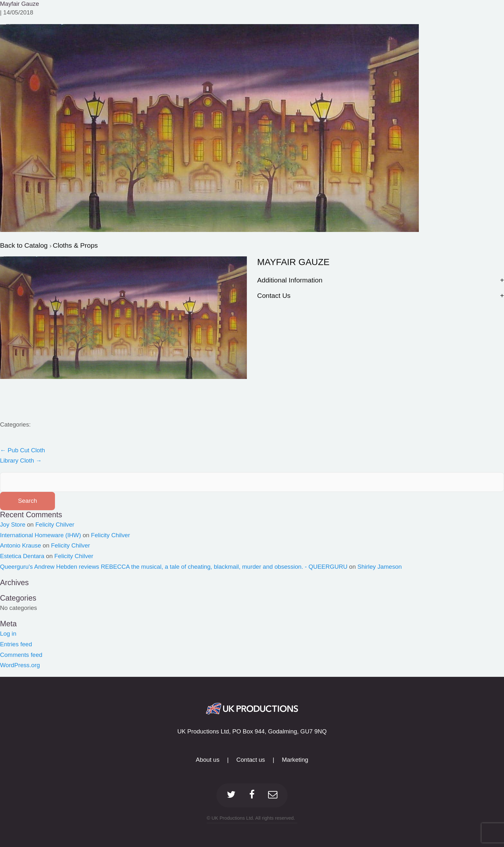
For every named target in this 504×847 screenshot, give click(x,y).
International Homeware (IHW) (40, 535)
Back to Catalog (25, 245)
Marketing (295, 760)
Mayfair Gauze (19, 4)
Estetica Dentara (22, 556)
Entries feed (16, 644)
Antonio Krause (21, 545)
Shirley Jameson (380, 567)
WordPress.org (20, 665)
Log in (8, 634)
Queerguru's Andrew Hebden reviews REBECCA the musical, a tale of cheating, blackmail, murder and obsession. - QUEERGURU (174, 567)
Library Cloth (21, 460)
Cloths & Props (75, 245)
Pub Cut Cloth (22, 450)
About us (208, 760)
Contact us (251, 760)
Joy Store (13, 525)
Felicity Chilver (55, 525)
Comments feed (21, 655)
